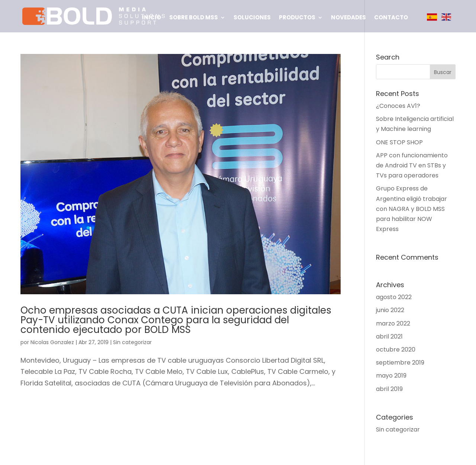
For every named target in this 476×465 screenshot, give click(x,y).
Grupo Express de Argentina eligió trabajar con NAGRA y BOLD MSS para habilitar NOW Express (411, 209)
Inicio (152, 18)
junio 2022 (390, 310)
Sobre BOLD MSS (194, 18)
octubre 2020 (396, 349)
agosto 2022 (394, 297)
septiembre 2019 (400, 363)
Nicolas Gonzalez (52, 342)
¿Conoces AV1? (398, 106)
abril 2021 (389, 336)
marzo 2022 (393, 323)
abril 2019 (389, 389)
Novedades (348, 18)
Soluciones (252, 18)
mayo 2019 (391, 376)
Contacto (391, 18)
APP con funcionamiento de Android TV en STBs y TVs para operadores (412, 165)
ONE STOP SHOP (399, 142)
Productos (297, 18)
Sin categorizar (132, 342)
